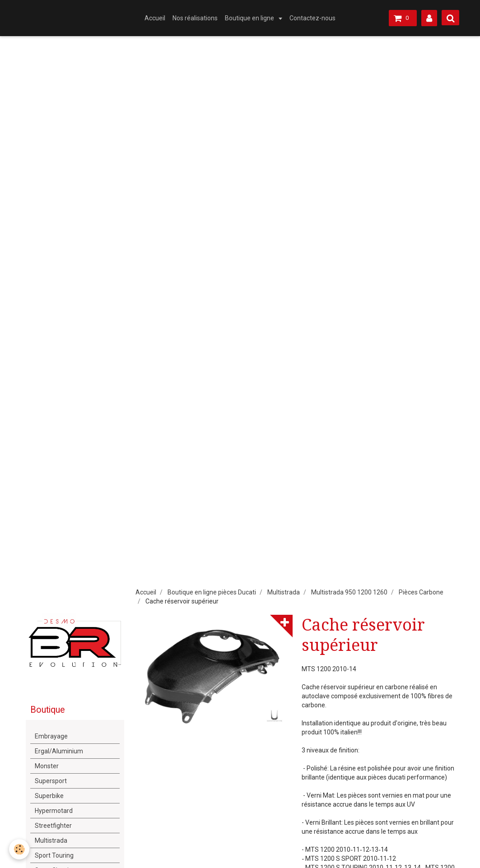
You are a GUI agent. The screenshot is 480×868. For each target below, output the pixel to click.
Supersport (51, 781)
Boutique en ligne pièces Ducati (212, 592)
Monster (47, 766)
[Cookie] (19, 849)
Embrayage (51, 736)
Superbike (49, 796)
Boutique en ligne (250, 18)
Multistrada (284, 592)
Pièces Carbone (421, 592)
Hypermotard (54, 811)
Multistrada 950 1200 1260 (349, 592)
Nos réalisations (195, 18)
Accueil (155, 18)
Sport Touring (54, 855)
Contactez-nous (312, 18)
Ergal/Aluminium (59, 751)
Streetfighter (53, 826)
